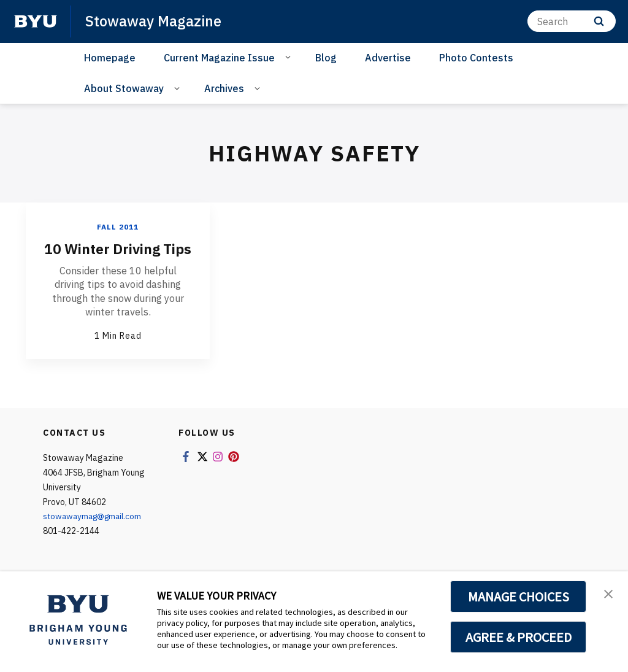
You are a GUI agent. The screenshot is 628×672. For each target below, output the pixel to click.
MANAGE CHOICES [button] (519, 597)
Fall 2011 (118, 227)
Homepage (110, 58)
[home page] (36, 21)
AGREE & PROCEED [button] (519, 637)
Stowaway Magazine (154, 21)
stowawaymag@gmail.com (95, 535)
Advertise (388, 58)
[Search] (572, 21)
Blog (326, 58)
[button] (608, 593)
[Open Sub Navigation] (290, 57)
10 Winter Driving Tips (118, 258)
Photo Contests (476, 58)
